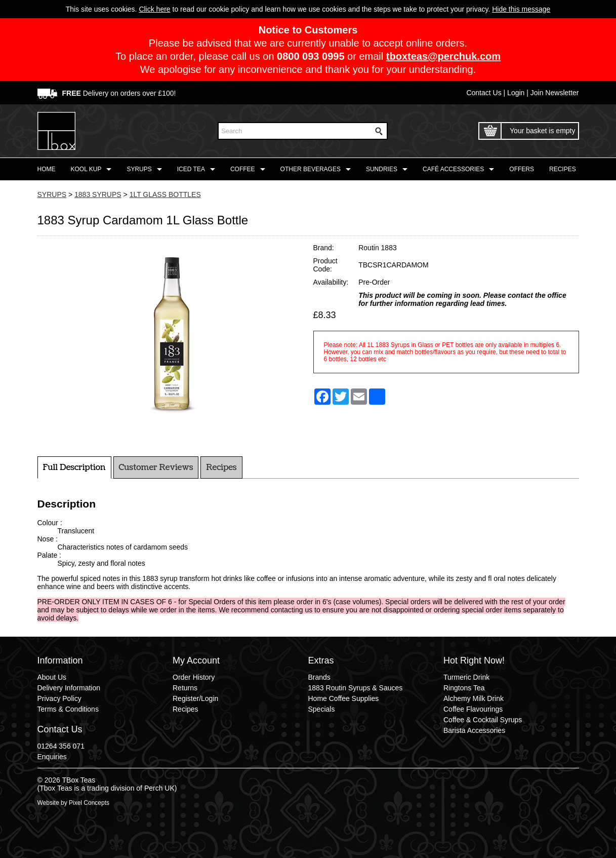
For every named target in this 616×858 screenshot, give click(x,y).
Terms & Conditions (68, 709)
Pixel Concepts (89, 803)
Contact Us (484, 93)
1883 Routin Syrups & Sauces (356, 688)
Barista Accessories (474, 730)
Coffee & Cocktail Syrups (483, 720)
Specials (322, 709)
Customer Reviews (156, 467)
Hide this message (521, 9)
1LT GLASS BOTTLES (165, 194)
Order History (194, 677)
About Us (52, 677)
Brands (319, 677)
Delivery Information (69, 688)
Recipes (221, 467)
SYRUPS (52, 194)
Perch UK (159, 788)
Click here (154, 9)
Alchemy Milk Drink (474, 698)
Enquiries (52, 757)
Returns (185, 688)
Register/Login (195, 698)
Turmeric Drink (466, 677)
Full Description (74, 467)
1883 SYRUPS (98, 194)
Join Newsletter (555, 93)
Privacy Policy (59, 698)
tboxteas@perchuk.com (443, 56)
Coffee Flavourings (473, 709)
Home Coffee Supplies (344, 698)
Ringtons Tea (464, 688)
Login (516, 93)
